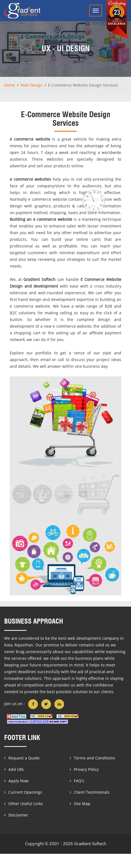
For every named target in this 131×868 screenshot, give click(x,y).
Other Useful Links (26, 804)
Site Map (82, 804)
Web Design (31, 85)
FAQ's (79, 781)
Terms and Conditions (94, 758)
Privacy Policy (86, 769)
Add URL (16, 769)
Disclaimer (18, 815)
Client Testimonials (92, 792)
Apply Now (18, 781)
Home (10, 85)
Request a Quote (24, 758)
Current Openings (25, 792)
